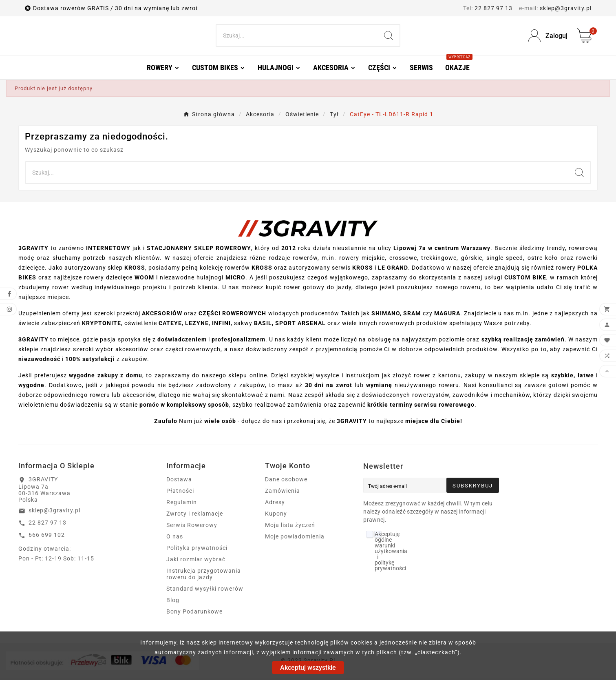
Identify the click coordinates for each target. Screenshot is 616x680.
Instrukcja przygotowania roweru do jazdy (204, 576)
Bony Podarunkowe (194, 614)
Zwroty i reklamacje (195, 516)
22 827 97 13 (493, 8)
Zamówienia (283, 493)
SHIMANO (386, 315)
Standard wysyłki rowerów (205, 591)
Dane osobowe (286, 481)
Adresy (275, 504)
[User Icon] (548, 37)
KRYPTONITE (102, 325)
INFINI (221, 325)
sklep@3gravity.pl (566, 8)
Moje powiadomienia (295, 538)
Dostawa (179, 481)
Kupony (276, 516)
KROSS (135, 270)
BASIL (263, 325)
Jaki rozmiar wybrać (196, 561)
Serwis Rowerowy (192, 527)
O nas (175, 538)
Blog (173, 602)
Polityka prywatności (197, 550)
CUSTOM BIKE (525, 279)
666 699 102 (47, 537)
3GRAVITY (33, 341)
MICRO (235, 279)
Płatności (180, 493)
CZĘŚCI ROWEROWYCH (232, 315)
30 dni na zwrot (329, 387)
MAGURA (447, 315)
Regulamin (182, 504)
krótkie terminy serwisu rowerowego (421, 407)
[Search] (297, 37)
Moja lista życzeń (290, 527)
